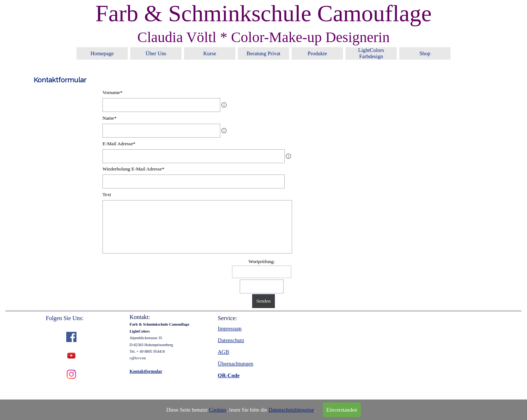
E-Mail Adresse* (119, 144)
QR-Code (229, 375)
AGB (223, 352)
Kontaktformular (146, 371)
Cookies (218, 410)
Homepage (102, 53)
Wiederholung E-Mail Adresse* (133, 169)
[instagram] (71, 374)
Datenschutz (231, 340)
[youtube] (71, 356)
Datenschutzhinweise (291, 410)
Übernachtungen (236, 364)
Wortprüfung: (262, 261)
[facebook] (71, 337)
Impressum (230, 329)
